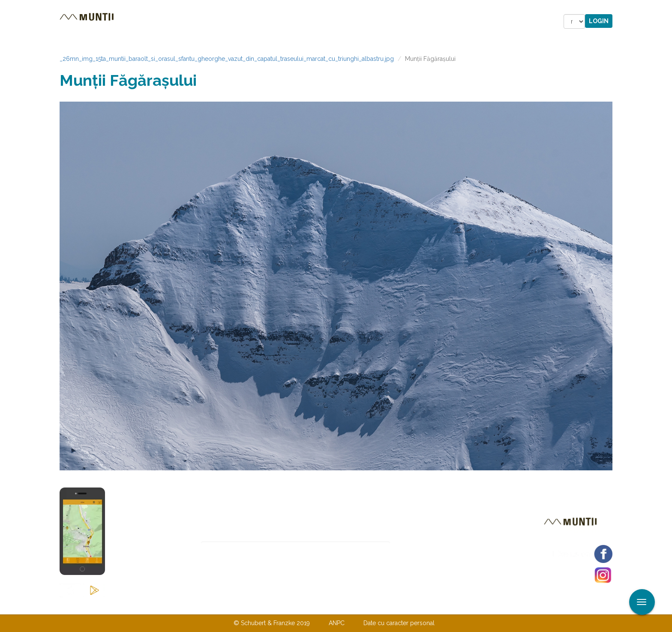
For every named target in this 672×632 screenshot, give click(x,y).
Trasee (180, 21)
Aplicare (666, 8)
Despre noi (323, 605)
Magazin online (326, 21)
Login (599, 21)
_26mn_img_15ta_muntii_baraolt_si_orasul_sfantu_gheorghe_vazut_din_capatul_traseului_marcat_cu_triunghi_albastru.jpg (227, 59)
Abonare (418, 549)
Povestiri (263, 21)
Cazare (220, 21)
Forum (385, 21)
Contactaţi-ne (270, 605)
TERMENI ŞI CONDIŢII (387, 605)
